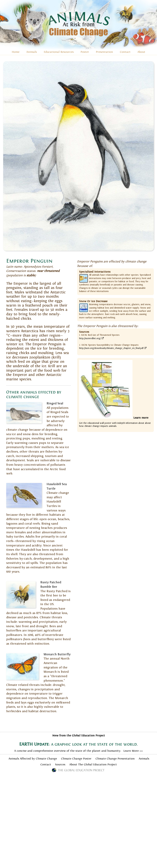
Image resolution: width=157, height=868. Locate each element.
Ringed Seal (55, 404)
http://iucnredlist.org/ (91, 338)
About (141, 52)
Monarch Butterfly (57, 654)
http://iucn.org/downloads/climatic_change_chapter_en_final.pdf (113, 348)
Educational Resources (59, 52)
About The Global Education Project (93, 765)
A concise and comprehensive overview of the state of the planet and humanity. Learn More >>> (78, 743)
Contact (125, 52)
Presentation (104, 52)
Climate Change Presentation (115, 759)
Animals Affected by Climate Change (33, 759)
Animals (32, 52)
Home (16, 52)
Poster (85, 52)
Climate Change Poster (76, 759)
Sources (60, 765)
